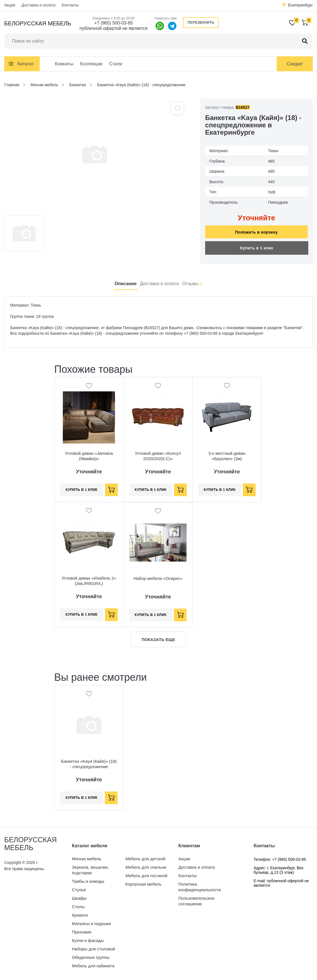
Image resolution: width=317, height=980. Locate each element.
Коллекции (91, 64)
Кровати (80, 915)
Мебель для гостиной (146, 876)
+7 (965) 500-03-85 (113, 23)
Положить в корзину (256, 232)
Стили (116, 64)
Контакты (70, 5)
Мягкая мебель (87, 859)
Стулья (79, 890)
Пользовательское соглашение (196, 901)
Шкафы (79, 898)
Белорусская (38, 23)
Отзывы (192, 284)
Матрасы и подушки (91, 924)
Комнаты (64, 64)
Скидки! (295, 64)
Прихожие (82, 932)
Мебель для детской (145, 859)
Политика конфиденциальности (200, 887)
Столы (78, 907)
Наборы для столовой (93, 949)
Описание (125, 284)
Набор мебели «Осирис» (158, 578)
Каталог (26, 64)
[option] (94, 155)
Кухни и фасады (88, 940)
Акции (10, 5)
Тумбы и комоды (88, 881)
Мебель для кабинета (93, 966)
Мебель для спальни (146, 867)
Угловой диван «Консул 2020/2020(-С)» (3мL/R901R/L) (158, 459)
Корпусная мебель (144, 884)
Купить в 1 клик (257, 248)
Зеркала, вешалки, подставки (90, 870)
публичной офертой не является (113, 28)
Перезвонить (201, 23)
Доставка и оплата (38, 5)
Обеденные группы (91, 957)
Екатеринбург (300, 5)
